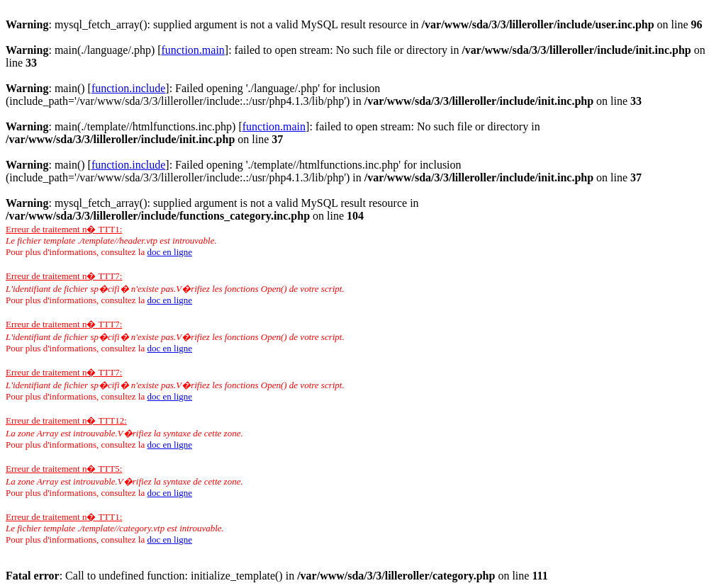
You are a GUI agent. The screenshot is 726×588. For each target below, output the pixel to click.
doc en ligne (169, 252)
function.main (193, 50)
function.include (128, 88)
